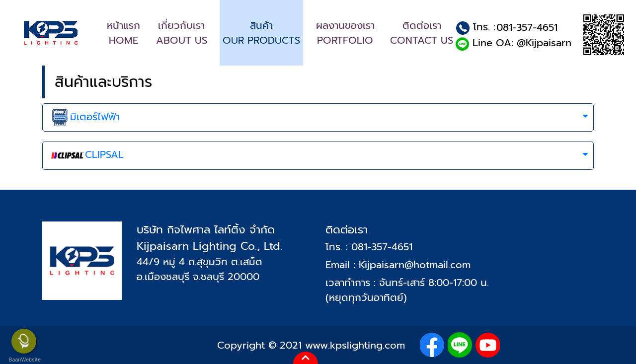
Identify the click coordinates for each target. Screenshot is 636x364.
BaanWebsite (24, 360)
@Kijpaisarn (544, 43)
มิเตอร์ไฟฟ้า (85, 118)
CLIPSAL (87, 156)
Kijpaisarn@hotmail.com (415, 265)
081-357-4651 (527, 27)
